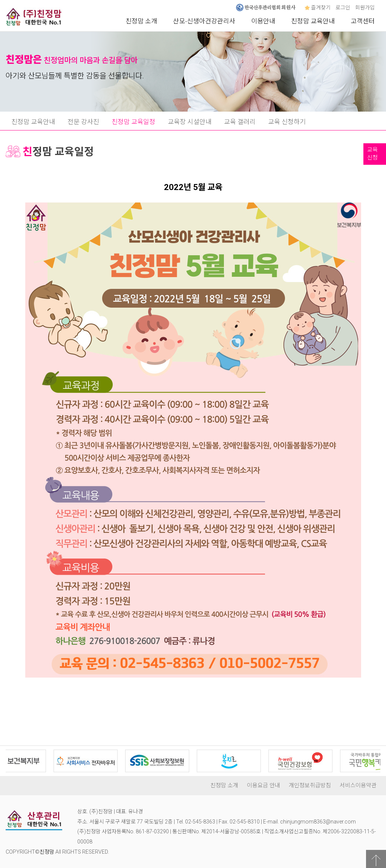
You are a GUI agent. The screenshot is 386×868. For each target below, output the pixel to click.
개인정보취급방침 (310, 785)
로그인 (343, 8)
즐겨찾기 (318, 8)
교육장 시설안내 (190, 122)
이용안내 (263, 21)
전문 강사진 (83, 122)
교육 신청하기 (287, 122)
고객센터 (363, 21)
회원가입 (365, 8)
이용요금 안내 (263, 785)
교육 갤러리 (240, 122)
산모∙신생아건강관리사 (204, 21)
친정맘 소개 (141, 21)
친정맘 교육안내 (313, 21)
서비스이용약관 (358, 785)
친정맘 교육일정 (133, 122)
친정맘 (47, 852)
